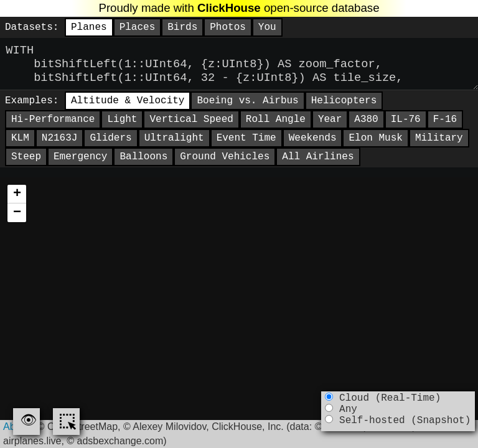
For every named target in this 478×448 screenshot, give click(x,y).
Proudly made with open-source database (239, 8)
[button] (17, 207)
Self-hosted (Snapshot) (398, 427)
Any (341, 413)
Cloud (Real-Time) (383, 399)
